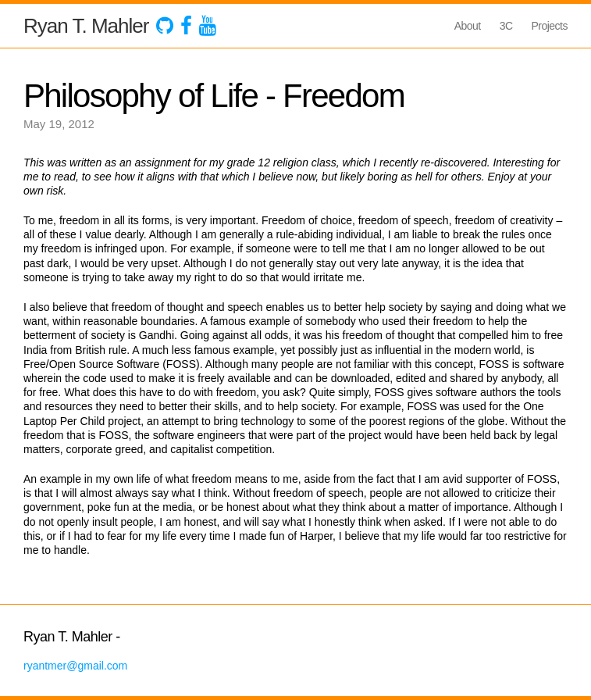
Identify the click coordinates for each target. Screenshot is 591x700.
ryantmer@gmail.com (75, 666)
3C (506, 26)
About (468, 26)
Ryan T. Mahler (86, 26)
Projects (549, 26)
